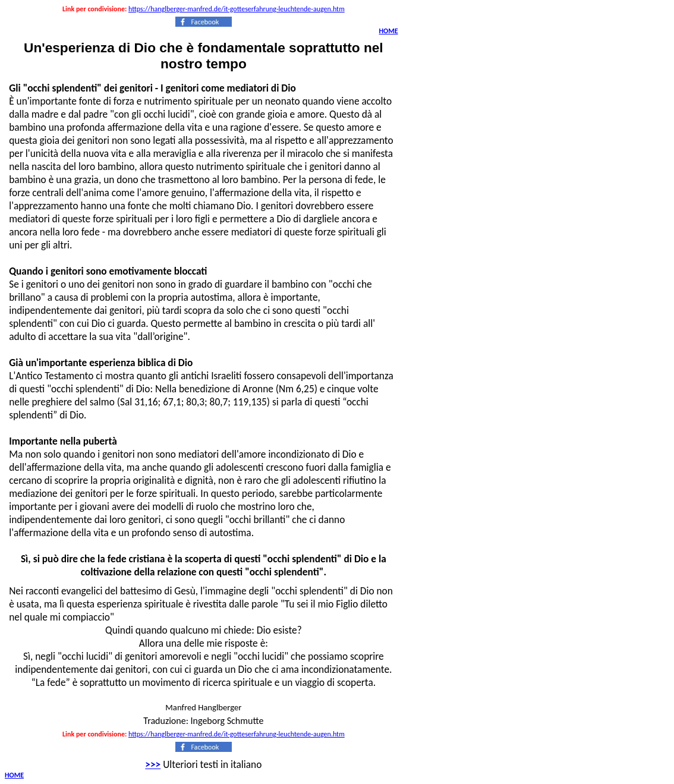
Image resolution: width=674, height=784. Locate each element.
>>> (153, 764)
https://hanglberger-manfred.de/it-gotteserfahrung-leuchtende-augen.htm (237, 9)
